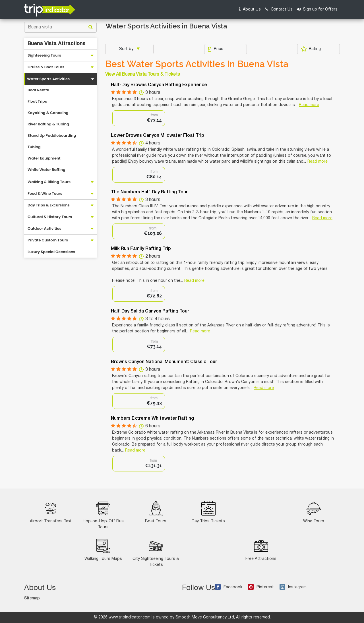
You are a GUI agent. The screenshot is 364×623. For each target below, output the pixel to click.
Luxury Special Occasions (51, 252)
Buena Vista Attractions (56, 44)
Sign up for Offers (317, 9)
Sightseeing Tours (44, 55)
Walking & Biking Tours (49, 182)
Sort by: (127, 49)
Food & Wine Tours (45, 193)
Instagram (293, 587)
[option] (139, 118)
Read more (309, 105)
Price (215, 49)
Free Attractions (261, 550)
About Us (250, 9)
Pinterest (261, 587)
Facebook (229, 587)
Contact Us (279, 9)
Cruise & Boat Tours (46, 67)
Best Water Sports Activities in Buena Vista (197, 64)
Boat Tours (156, 512)
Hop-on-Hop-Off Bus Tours (103, 515)
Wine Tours (314, 512)
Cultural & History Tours (50, 217)
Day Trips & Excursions (49, 205)
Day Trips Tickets (208, 512)
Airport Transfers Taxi (50, 512)
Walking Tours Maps (103, 550)
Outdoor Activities (45, 228)
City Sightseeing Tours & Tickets (156, 553)
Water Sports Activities (48, 79)
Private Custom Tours (48, 240)
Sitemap (32, 598)
